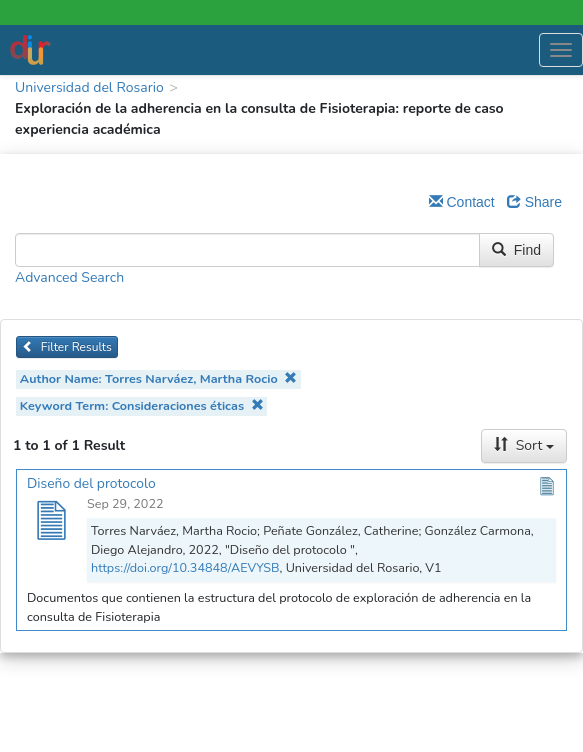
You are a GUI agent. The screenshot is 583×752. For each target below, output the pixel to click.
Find (516, 250)
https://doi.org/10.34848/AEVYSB (185, 567)
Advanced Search (69, 277)
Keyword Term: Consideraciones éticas (142, 405)
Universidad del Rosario (89, 87)
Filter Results (67, 347)
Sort (524, 445)
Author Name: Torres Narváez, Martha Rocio (158, 378)
